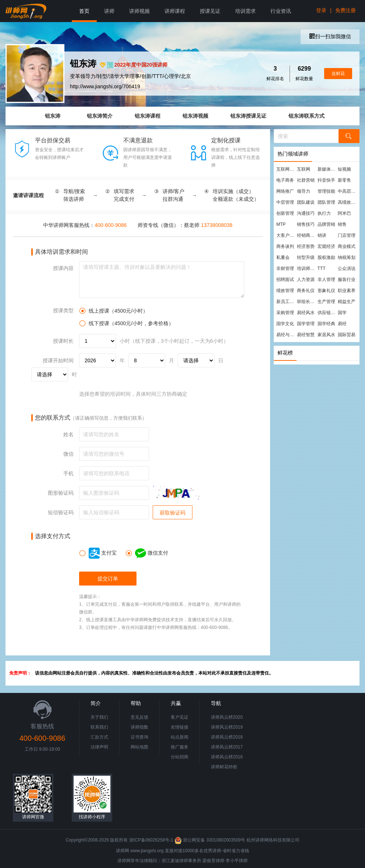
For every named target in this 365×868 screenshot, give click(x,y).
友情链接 (180, 727)
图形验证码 (61, 493)
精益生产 (347, 302)
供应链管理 (327, 313)
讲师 (109, 11)
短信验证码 (61, 512)
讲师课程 (175, 11)
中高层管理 (348, 191)
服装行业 (347, 280)
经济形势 (306, 246)
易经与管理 (286, 335)
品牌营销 (326, 224)
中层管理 (285, 202)
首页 (84, 11)
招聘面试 (285, 280)
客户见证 (180, 717)
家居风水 (326, 335)
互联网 (304, 169)
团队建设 (306, 202)
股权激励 (326, 257)
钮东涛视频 (195, 116)
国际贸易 (347, 335)
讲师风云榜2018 (227, 737)
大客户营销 (286, 235)
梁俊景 (209, 861)
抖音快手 (326, 180)
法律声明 (99, 747)
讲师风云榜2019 (227, 727)
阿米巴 (344, 213)
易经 (342, 324)
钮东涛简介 (100, 116)
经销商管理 (307, 235)
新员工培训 (286, 302)
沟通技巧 (306, 213)
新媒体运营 (327, 169)
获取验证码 (173, 513)
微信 (68, 454)
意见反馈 (139, 717)
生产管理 (326, 302)
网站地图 (139, 747)
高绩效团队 (348, 202)
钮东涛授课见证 (248, 116)
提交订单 (108, 579)
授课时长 (63, 341)
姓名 (68, 434)
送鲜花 (338, 74)
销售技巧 (306, 224)
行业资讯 (281, 11)
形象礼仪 (326, 291)
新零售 (344, 180)
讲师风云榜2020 (227, 717)
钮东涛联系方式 (306, 116)
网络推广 (285, 191)
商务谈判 (285, 246)
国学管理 (306, 324)
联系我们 (99, 727)
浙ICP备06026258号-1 (151, 840)
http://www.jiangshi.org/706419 (105, 86)
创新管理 (285, 213)
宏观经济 (326, 246)
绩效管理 (285, 291)
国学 (342, 313)
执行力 (324, 213)
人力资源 (306, 280)
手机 (68, 473)
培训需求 (245, 11)
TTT (322, 268)
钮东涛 (53, 116)
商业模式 (347, 246)
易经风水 (306, 313)
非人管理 (326, 280)
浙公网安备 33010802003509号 (210, 840)
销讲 (322, 235)
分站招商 (180, 757)
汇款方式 (99, 737)
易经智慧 (306, 335)
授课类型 (63, 310)
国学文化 (285, 324)
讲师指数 (139, 727)
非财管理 (285, 268)
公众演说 (347, 268)
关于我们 (99, 717)
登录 (321, 10)
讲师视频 (139, 11)
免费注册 (345, 10)
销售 (342, 224)
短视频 (344, 169)
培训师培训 (307, 268)
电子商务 (285, 180)
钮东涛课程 (148, 116)
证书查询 (139, 737)
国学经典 (326, 324)
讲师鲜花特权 (224, 767)
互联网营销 (286, 169)
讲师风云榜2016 (227, 757)
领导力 (304, 191)
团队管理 (326, 202)
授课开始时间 (58, 360)
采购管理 (285, 313)
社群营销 (306, 180)
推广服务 (180, 747)
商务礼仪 (306, 291)
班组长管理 (307, 302)
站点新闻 (180, 737)
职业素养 (347, 291)
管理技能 (326, 191)
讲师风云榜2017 (227, 747)
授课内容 (63, 268)
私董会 (283, 257)
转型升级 (306, 257)
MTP (281, 224)
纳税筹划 (347, 257)
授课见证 (210, 11)
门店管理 (347, 235)
